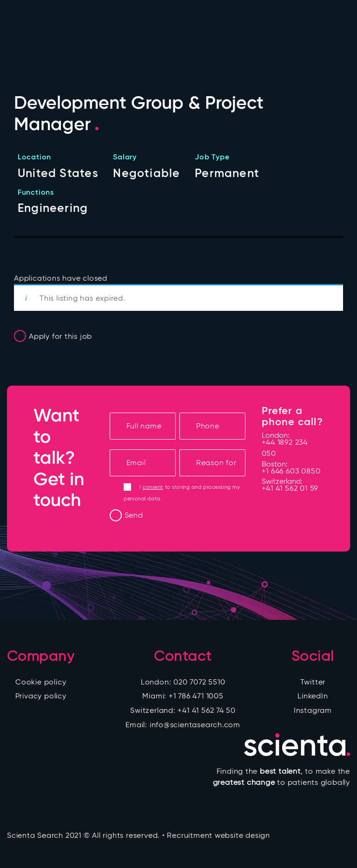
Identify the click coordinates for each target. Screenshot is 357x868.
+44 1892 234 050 (285, 448)
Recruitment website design (218, 835)
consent (153, 487)
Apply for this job (60, 336)
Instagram (313, 710)
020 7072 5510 (199, 682)
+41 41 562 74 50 (207, 710)
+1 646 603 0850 (291, 471)
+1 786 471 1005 (196, 696)
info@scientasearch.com (195, 725)
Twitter (313, 682)
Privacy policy (41, 696)
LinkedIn (313, 696)
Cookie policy (41, 682)
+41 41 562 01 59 (290, 488)
